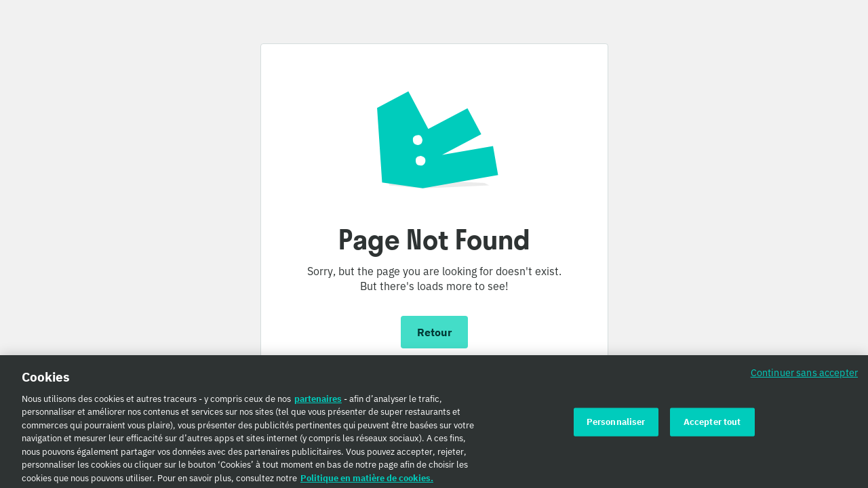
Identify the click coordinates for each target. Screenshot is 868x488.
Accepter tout (712, 425)
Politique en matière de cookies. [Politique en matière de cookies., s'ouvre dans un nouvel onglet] (367, 482)
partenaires (318, 402)
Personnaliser (616, 425)
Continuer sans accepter (804, 376)
